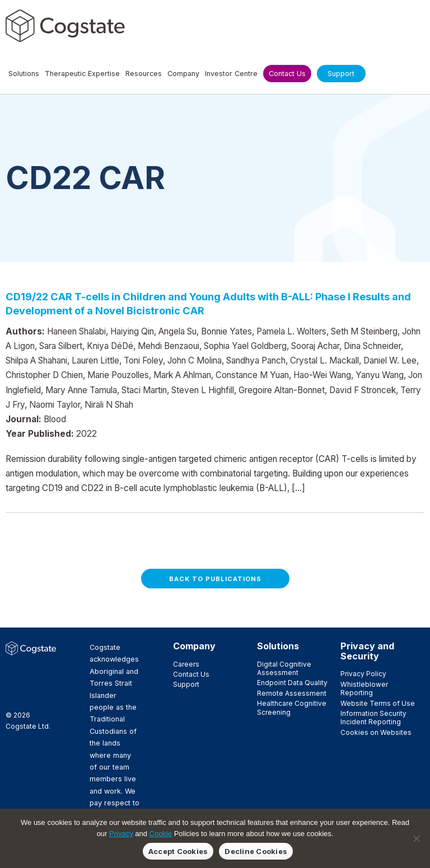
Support (186, 684)
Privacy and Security (367, 651)
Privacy (121, 834)
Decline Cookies (256, 851)
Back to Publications (215, 579)
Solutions (278, 646)
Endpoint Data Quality (292, 683)
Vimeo (30, 683)
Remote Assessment (292, 693)
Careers (186, 664)
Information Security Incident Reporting (373, 718)
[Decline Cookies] (416, 838)
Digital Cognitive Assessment (284, 668)
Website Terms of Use (378, 703)
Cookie (161, 834)
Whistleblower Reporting (364, 688)
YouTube (12, 696)
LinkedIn (12, 683)
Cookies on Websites (376, 732)
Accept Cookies (178, 851)
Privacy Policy (363, 674)
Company (194, 646)
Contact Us (191, 674)
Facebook (12, 671)
